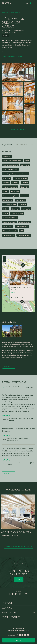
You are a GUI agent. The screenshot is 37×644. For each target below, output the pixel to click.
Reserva (18, 640)
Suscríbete (19, 580)
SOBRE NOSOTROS (11, 617)
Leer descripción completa (13, 57)
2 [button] (3, 281)
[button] (22, 302)
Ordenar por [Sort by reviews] (28, 387)
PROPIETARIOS (9, 612)
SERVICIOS (7, 608)
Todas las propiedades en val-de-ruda (19, 546)
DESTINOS (7, 603)
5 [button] (26, 306)
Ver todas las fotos (18, 130)
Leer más (7, 366)
